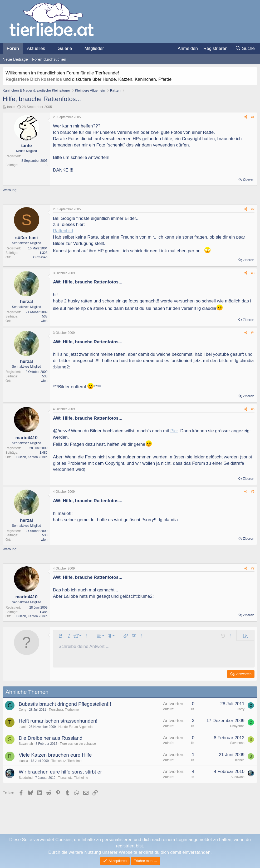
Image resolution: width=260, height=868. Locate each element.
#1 (253, 117)
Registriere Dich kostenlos (34, 79)
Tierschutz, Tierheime (64, 710)
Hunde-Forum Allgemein (75, 727)
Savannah (26, 744)
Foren (13, 48)
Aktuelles (36, 48)
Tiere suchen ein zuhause (78, 744)
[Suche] (245, 49)
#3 (253, 273)
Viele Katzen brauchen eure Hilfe (55, 755)
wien (44, 321)
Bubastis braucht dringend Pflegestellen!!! (65, 704)
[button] (50, 49)
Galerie (65, 48)
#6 (253, 492)
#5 (253, 409)
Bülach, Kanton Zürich (32, 457)
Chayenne (237, 726)
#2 (253, 209)
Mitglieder (94, 48)
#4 (253, 333)
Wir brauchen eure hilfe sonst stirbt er (60, 772)
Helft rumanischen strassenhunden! (58, 721)
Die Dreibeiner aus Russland (51, 738)
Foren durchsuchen (49, 59)
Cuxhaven (40, 257)
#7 (253, 568)
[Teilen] (246, 117)
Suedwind (26, 778)
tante (11, 107)
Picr (174, 431)
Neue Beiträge (15, 59)
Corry (23, 710)
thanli (23, 727)
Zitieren (249, 179)
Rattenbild (63, 231)
